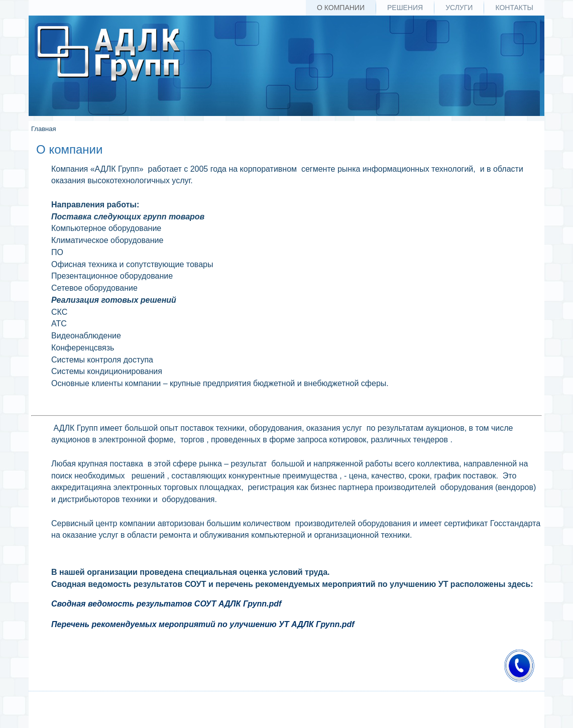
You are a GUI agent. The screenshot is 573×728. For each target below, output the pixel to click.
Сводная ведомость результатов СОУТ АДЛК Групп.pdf (166, 604)
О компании (341, 8)
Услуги (459, 8)
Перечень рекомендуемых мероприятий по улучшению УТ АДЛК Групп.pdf (203, 624)
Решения (405, 8)
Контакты (514, 8)
